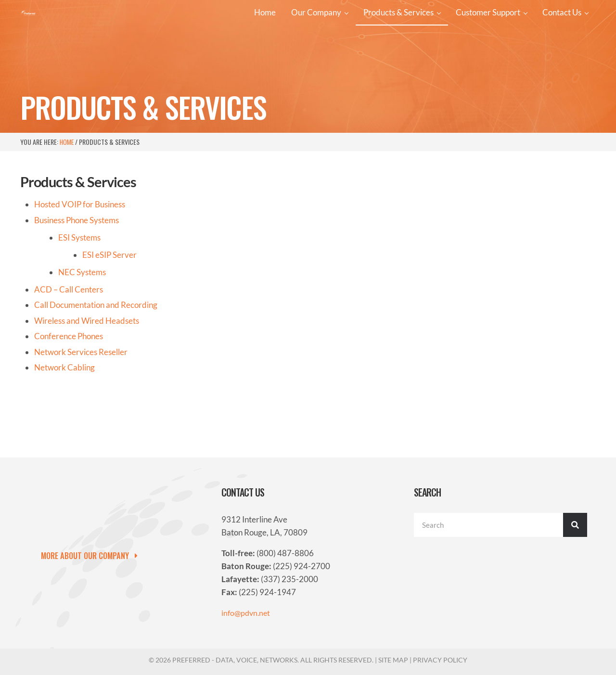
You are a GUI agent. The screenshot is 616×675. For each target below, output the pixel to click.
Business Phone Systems (77, 258)
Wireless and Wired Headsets (87, 358)
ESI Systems (79, 275)
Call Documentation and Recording (96, 342)
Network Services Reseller (81, 389)
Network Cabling (64, 405)
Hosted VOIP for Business (80, 242)
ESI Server (109, 292)
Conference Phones (69, 374)
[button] (93, 556)
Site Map (393, 660)
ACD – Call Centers (69, 327)
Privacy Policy (440, 660)
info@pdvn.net (247, 613)
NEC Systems (82, 310)
